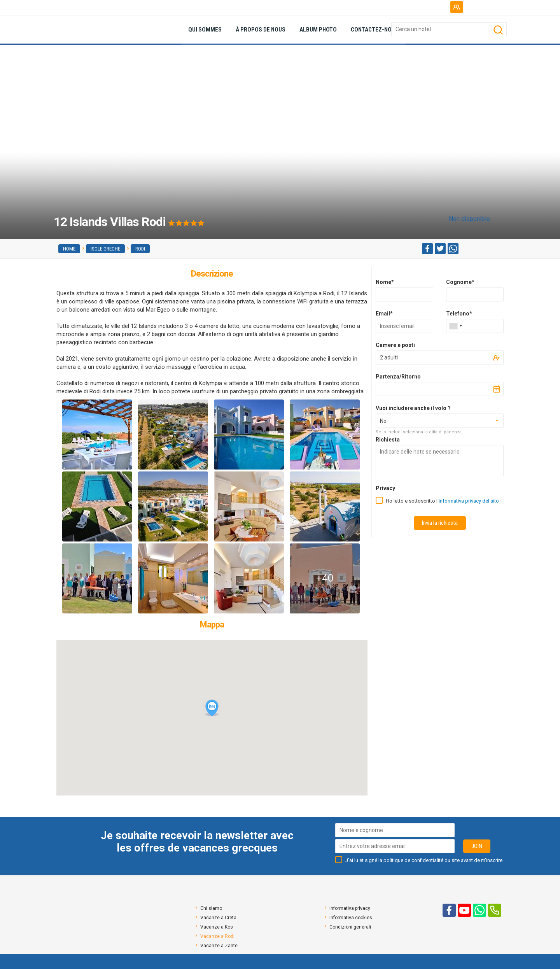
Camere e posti (395, 345)
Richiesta (388, 440)
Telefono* (459, 314)
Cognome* (460, 282)
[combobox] (455, 326)
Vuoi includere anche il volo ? (413, 408)
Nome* (385, 282)
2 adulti (389, 357)
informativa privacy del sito (469, 501)
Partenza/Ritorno (398, 377)
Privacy (385, 488)
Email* (384, 314)
